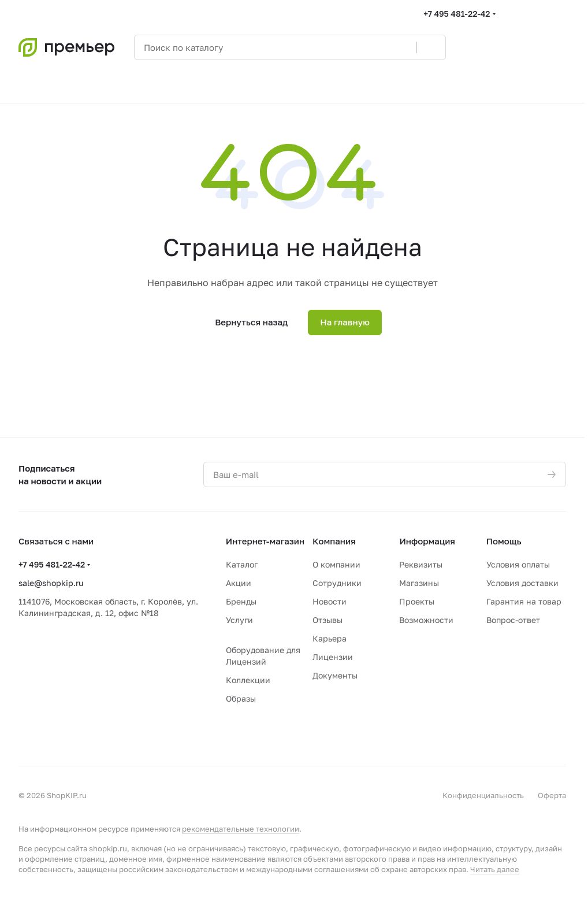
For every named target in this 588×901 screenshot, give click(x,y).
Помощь (504, 541)
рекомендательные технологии (241, 829)
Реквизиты (421, 564)
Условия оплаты (518, 564)
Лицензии (333, 657)
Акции (239, 583)
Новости (330, 601)
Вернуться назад (251, 322)
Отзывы (328, 620)
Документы (335, 675)
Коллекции (248, 680)
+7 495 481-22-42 (457, 14)
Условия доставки (522, 583)
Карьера (330, 638)
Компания (334, 541)
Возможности (426, 620)
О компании (336, 564)
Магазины (419, 583)
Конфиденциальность (483, 795)
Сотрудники (337, 583)
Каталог (242, 564)
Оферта (552, 795)
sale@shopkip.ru (51, 583)
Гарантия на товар (524, 601)
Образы (241, 698)
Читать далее (495, 869)
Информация (427, 541)
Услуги (239, 620)
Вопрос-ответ (513, 620)
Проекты (417, 601)
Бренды (241, 601)
